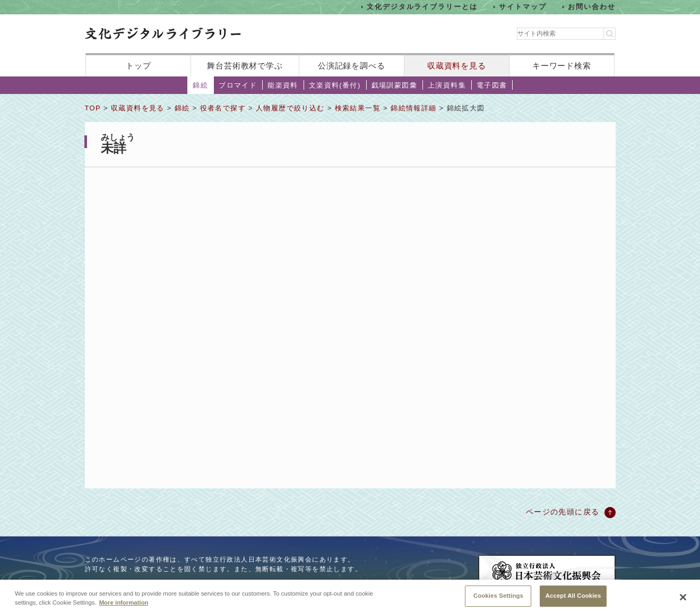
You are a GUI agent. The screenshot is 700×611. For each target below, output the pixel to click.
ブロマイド (238, 85)
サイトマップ (523, 7)
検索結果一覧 (358, 108)
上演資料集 (447, 85)
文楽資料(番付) (335, 85)
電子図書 (492, 85)
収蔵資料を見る (457, 66)
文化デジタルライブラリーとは (422, 7)
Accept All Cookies (573, 599)
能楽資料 (283, 85)
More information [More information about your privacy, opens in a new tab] (124, 605)
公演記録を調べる (352, 66)
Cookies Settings (498, 599)
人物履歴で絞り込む (290, 108)
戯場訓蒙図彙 (394, 85)
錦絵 (200, 85)
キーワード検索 (562, 66)
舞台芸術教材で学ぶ (245, 66)
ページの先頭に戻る (563, 512)
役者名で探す (223, 108)
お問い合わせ (592, 7)
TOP (93, 108)
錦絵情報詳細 (413, 108)
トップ (139, 66)
